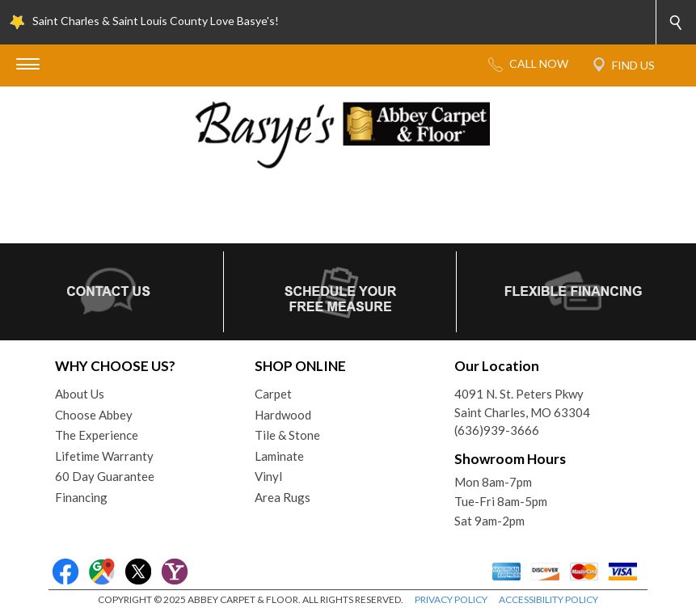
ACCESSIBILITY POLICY (548, 599)
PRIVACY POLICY (451, 599)
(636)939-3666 (497, 430)
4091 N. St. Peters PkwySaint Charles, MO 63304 (522, 403)
